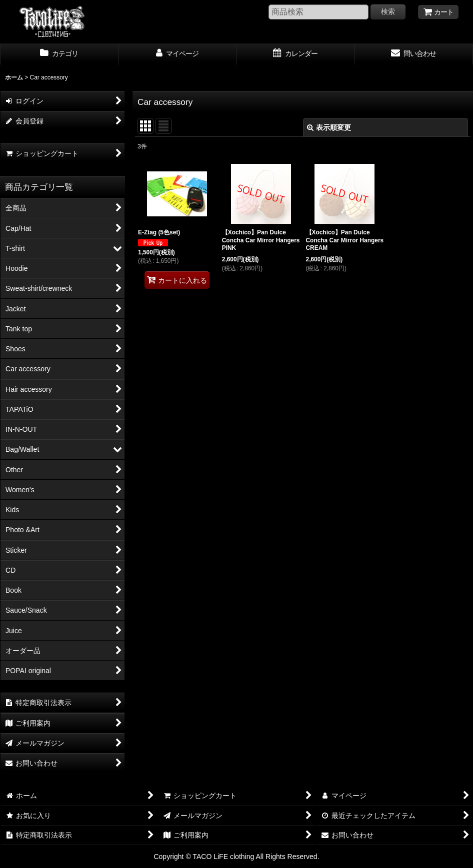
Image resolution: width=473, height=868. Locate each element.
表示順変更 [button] (329, 127)
